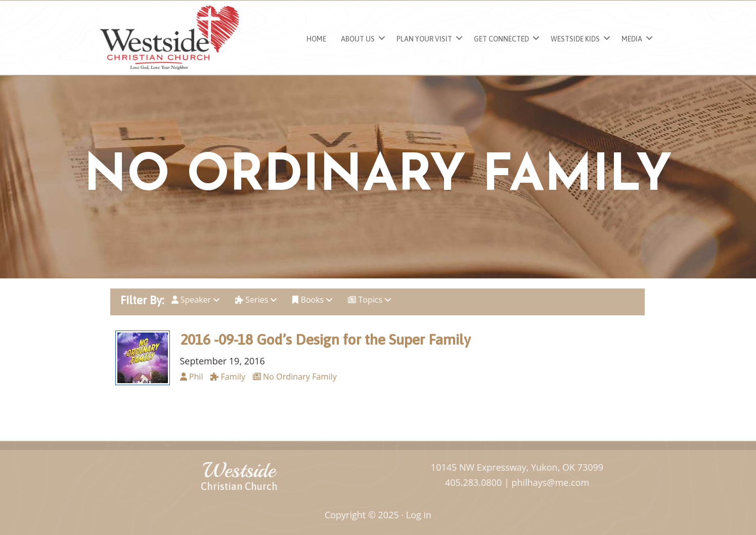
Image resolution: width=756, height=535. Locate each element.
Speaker (196, 300)
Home (316, 39)
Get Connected (501, 39)
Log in (419, 515)
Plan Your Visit (424, 39)
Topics (370, 300)
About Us (358, 39)
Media (632, 39)
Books (313, 300)
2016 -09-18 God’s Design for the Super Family (325, 339)
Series (256, 300)
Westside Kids (575, 39)
